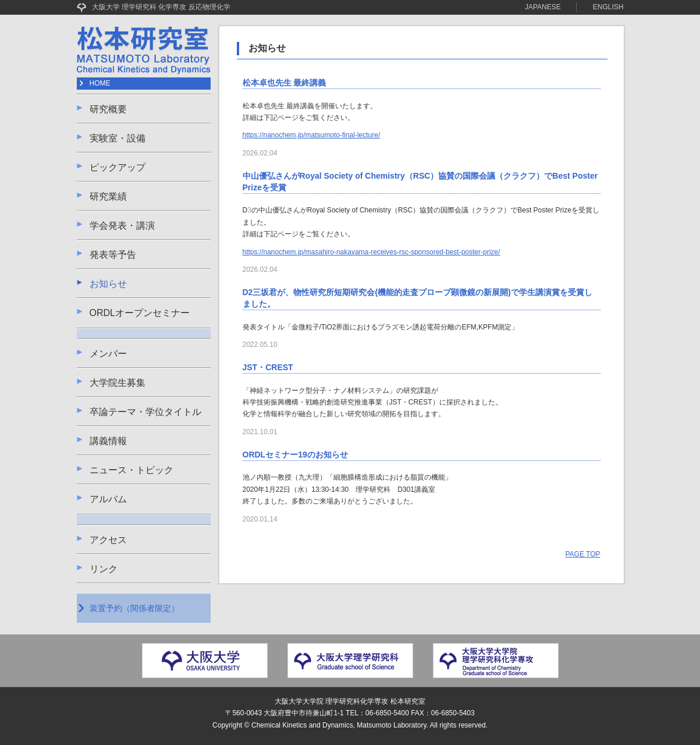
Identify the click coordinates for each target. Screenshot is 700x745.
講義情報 (108, 441)
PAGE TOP (582, 554)
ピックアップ (118, 167)
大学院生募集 (118, 383)
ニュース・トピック (132, 470)
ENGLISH (608, 7)
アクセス (108, 540)
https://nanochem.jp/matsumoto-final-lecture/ (312, 135)
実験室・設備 (118, 138)
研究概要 (108, 109)
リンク (104, 569)
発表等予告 (113, 255)
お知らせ (108, 284)
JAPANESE (543, 7)
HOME (100, 83)
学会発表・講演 (122, 226)
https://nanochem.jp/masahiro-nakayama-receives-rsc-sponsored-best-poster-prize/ (372, 252)
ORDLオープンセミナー (140, 313)
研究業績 (108, 196)
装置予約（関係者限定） (134, 608)
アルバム (108, 499)
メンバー (108, 354)
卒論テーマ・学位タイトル (145, 412)
